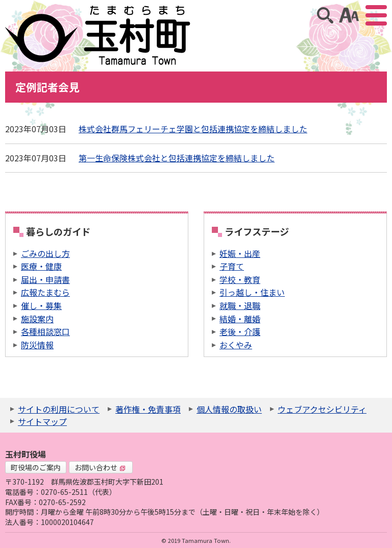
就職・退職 (240, 305)
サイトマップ (42, 421)
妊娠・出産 (240, 253)
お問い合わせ (100, 467)
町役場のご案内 (36, 467)
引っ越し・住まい (252, 292)
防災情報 (37, 345)
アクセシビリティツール (349, 15)
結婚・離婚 (240, 319)
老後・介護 (240, 331)
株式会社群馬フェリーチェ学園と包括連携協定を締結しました (193, 129)
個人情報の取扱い (229, 409)
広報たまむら (45, 292)
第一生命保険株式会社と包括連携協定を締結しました (177, 158)
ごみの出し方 (45, 253)
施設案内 (37, 319)
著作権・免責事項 (148, 409)
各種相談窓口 (45, 331)
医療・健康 (41, 266)
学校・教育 (240, 279)
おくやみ (236, 345)
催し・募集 (41, 305)
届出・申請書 (45, 279)
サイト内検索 (325, 15)
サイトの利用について (59, 409)
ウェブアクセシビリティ (322, 409)
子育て (232, 266)
